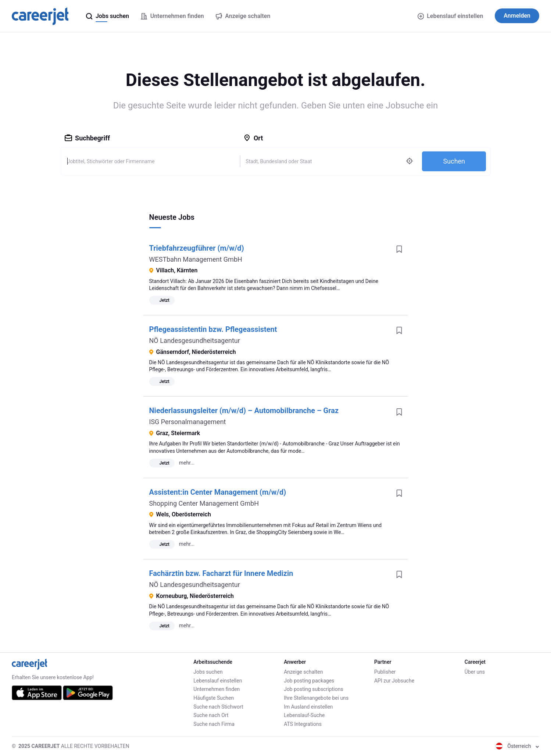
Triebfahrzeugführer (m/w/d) (197, 248)
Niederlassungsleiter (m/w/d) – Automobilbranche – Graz (244, 411)
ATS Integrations (303, 724)
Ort (253, 138)
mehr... (187, 463)
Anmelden (517, 16)
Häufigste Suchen (214, 698)
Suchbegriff (87, 138)
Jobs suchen (208, 672)
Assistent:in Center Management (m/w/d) (218, 492)
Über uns (475, 672)
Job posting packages (309, 681)
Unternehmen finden (217, 689)
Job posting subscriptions (313, 689)
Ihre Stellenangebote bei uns (316, 698)
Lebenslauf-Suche (304, 715)
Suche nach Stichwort (218, 707)
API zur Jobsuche (394, 681)
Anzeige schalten (303, 672)
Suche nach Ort (211, 715)
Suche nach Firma (214, 724)
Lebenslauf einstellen (450, 16)
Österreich (517, 746)
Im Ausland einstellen (308, 707)
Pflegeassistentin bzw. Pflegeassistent (213, 329)
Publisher (385, 672)
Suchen (454, 161)
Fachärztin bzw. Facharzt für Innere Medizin (221, 573)
